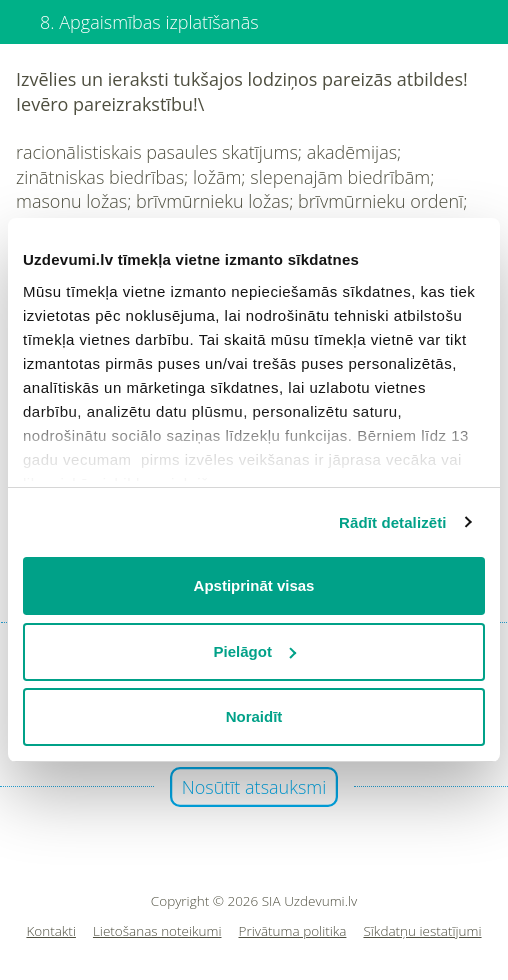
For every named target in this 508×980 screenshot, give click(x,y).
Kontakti (51, 931)
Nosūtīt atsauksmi (254, 787)
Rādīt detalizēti (392, 522)
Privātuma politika (293, 931)
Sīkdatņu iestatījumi (422, 931)
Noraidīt (254, 716)
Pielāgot (255, 651)
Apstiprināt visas (254, 585)
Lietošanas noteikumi (157, 931)
